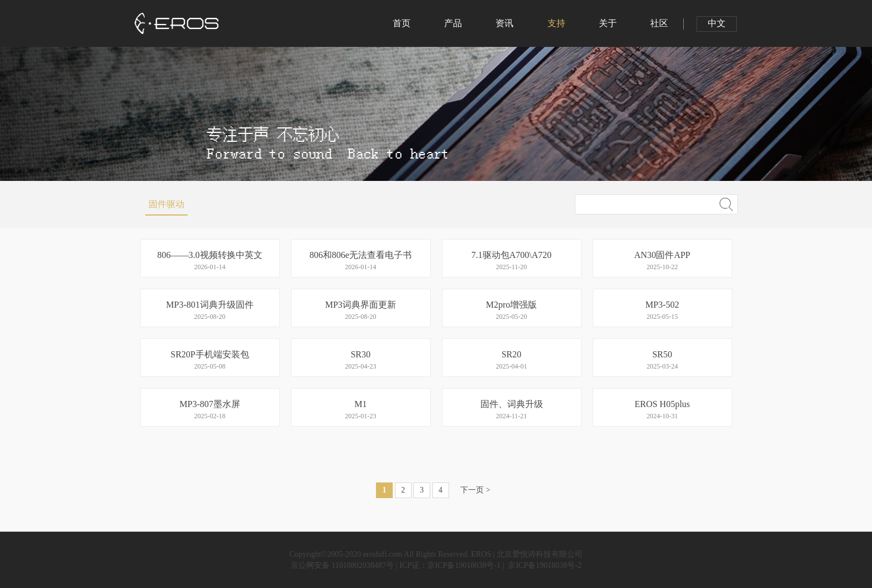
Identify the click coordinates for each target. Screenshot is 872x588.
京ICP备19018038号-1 (465, 565)
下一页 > (475, 490)
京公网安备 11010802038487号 (342, 565)
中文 (717, 23)
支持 (556, 23)
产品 (453, 23)
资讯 (504, 23)
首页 (402, 23)
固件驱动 (166, 204)
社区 (659, 23)
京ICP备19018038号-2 (544, 565)
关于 (608, 23)
